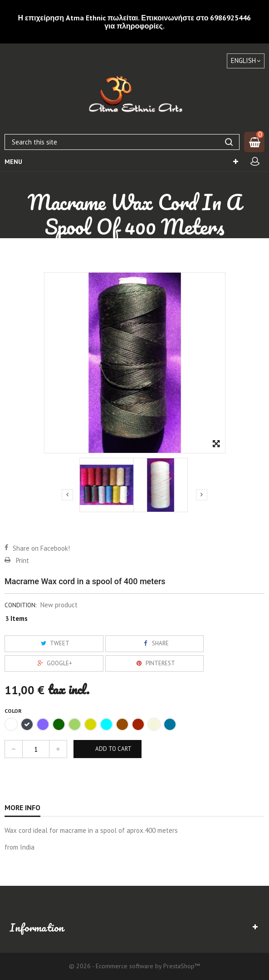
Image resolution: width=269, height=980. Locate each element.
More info (22, 807)
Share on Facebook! (41, 548)
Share (155, 643)
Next (202, 495)
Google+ (54, 663)
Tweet (54, 643)
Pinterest (155, 663)
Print (22, 560)
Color (14, 711)
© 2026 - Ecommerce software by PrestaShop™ (134, 966)
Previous (67, 495)
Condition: (20, 605)
